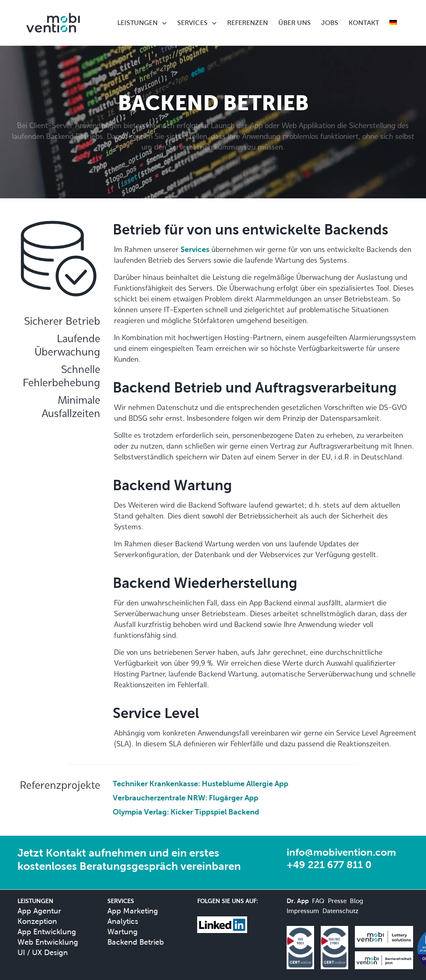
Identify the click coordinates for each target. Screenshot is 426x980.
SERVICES (192, 23)
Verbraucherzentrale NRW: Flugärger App (186, 798)
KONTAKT (364, 23)
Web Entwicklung (48, 942)
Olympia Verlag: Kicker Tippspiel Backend (186, 812)
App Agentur (39, 911)
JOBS (330, 23)
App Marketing (133, 911)
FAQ (318, 901)
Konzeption (37, 921)
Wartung (123, 932)
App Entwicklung (47, 932)
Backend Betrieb (136, 942)
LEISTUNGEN (137, 23)
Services (195, 249)
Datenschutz (341, 911)
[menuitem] (393, 23)
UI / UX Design (43, 952)
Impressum (303, 911)
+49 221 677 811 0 (329, 865)
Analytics (123, 921)
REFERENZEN (248, 23)
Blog (357, 901)
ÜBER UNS (295, 23)
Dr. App (298, 901)
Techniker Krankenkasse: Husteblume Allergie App (201, 784)
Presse (337, 901)
